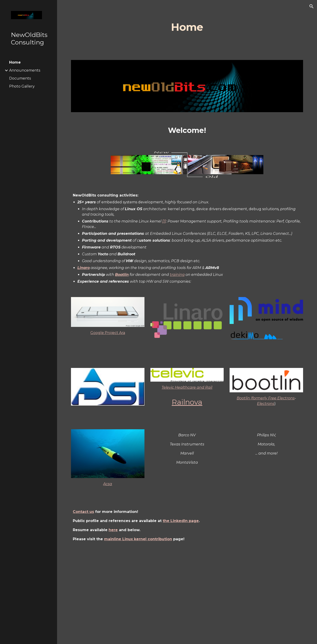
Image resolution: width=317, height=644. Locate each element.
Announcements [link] (25, 70)
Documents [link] (20, 78)
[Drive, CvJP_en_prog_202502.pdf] (187, 596)
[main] (187, 27)
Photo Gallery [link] (22, 86)
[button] (312, 6)
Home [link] (15, 62)
